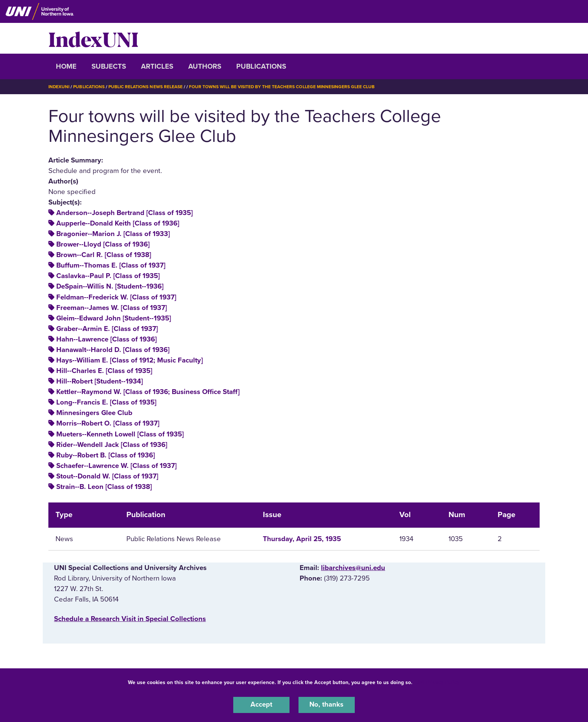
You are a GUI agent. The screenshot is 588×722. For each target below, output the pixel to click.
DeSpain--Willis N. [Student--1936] (110, 286)
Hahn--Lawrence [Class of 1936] (106, 339)
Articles (157, 66)
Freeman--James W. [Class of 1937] (112, 307)
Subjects (109, 66)
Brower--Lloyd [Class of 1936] (103, 244)
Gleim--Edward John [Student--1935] (114, 318)
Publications (261, 66)
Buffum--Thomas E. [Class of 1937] (111, 265)
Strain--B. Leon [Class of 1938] (104, 486)
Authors (205, 66)
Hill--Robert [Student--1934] (100, 381)
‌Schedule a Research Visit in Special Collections (130, 618)
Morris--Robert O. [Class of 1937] (108, 423)
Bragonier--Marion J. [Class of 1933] (113, 233)
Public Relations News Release (146, 87)
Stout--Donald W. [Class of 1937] (107, 476)
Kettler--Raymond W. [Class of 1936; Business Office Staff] (148, 392)
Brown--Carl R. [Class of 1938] (104, 255)
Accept (261, 705)
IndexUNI (93, 38)
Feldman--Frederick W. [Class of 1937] (116, 297)
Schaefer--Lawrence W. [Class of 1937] (116, 465)
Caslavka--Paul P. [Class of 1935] (108, 276)
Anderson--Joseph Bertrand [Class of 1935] (124, 212)
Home (66, 66)
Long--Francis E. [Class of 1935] (106, 402)
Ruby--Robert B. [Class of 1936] (106, 455)
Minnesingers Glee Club (94, 413)
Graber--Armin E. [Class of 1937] (107, 328)
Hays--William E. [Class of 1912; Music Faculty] (130, 360)
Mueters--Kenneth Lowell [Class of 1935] (120, 434)
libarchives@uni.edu (353, 567)
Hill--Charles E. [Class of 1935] (104, 371)
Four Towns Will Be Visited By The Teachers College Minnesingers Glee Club (282, 87)
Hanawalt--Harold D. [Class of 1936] (113, 349)
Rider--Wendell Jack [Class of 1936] (112, 444)
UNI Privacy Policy (438, 682)
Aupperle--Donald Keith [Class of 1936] (118, 223)
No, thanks (327, 705)
